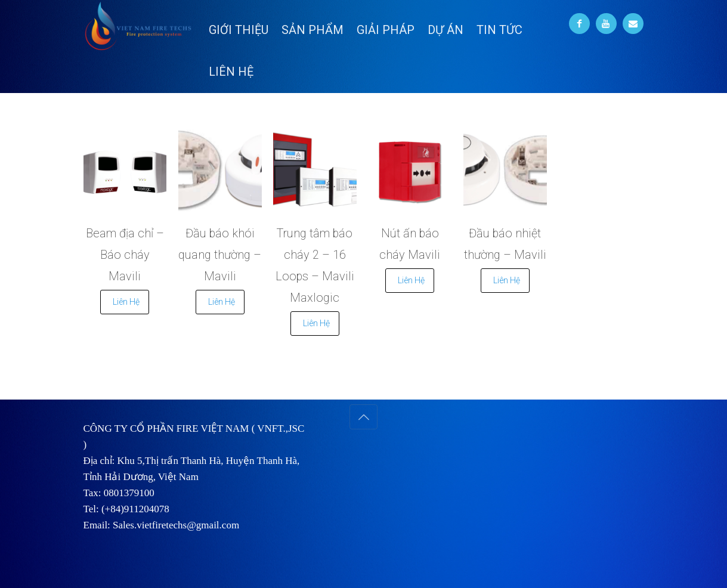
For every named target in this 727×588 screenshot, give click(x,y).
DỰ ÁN (446, 30)
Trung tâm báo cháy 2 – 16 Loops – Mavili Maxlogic (315, 265)
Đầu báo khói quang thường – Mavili (220, 255)
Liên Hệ (126, 302)
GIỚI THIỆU (239, 30)
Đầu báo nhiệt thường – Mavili (505, 244)
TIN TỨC (499, 30)
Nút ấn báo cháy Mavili (410, 244)
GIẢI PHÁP (386, 30)
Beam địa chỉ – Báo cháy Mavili (125, 255)
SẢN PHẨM (313, 30)
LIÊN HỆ (231, 72)
